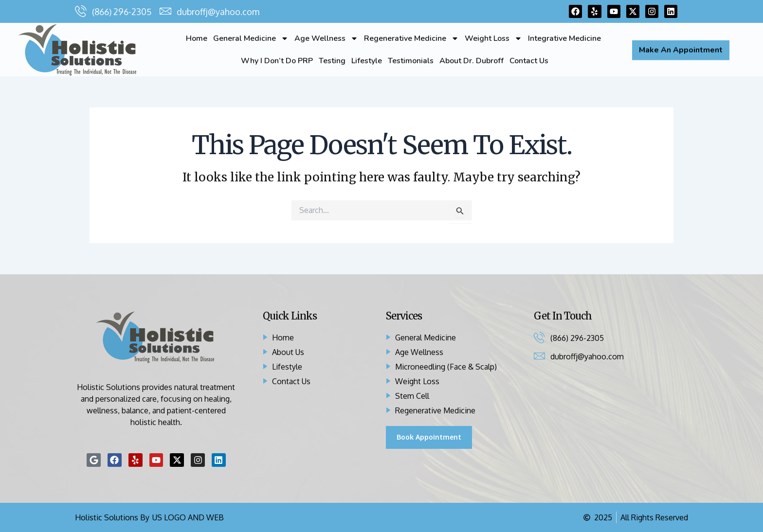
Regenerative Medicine (411, 38)
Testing (332, 61)
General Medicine (251, 38)
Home (197, 38)
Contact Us (529, 61)
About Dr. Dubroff (472, 61)
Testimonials (411, 61)
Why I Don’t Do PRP (277, 61)
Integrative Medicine (564, 38)
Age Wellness (326, 38)
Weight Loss (493, 38)
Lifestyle (367, 61)
